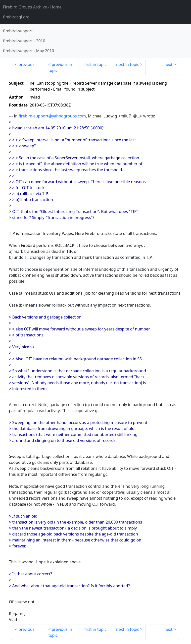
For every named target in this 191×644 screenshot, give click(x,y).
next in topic (128, 64)
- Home (32, 7)
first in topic (95, 64)
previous (26, 64)
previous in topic (60, 67)
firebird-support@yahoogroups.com (52, 116)
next (168, 64)
